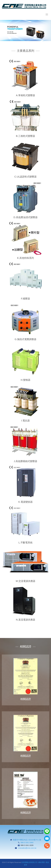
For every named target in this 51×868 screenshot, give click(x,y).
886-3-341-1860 (27, 843)
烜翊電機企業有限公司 (29, 862)
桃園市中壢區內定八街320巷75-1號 (27, 840)
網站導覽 (42, 862)
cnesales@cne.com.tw (27, 848)
